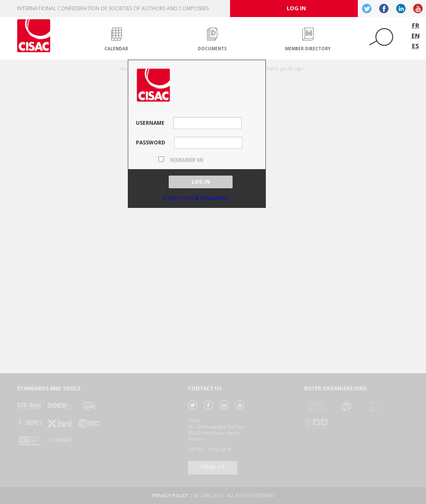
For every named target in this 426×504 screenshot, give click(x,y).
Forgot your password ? (197, 198)
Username (150, 123)
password (151, 143)
